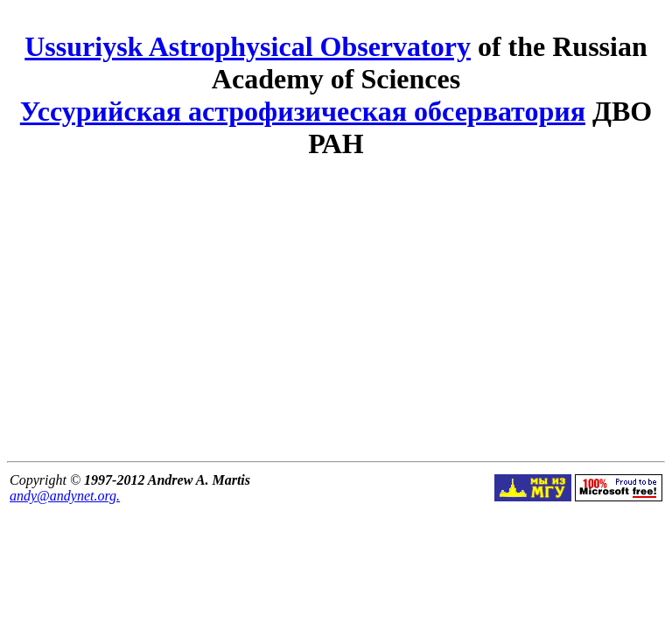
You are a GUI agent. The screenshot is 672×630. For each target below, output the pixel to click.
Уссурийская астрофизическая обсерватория (303, 111)
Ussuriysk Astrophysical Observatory (248, 46)
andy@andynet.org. (65, 496)
